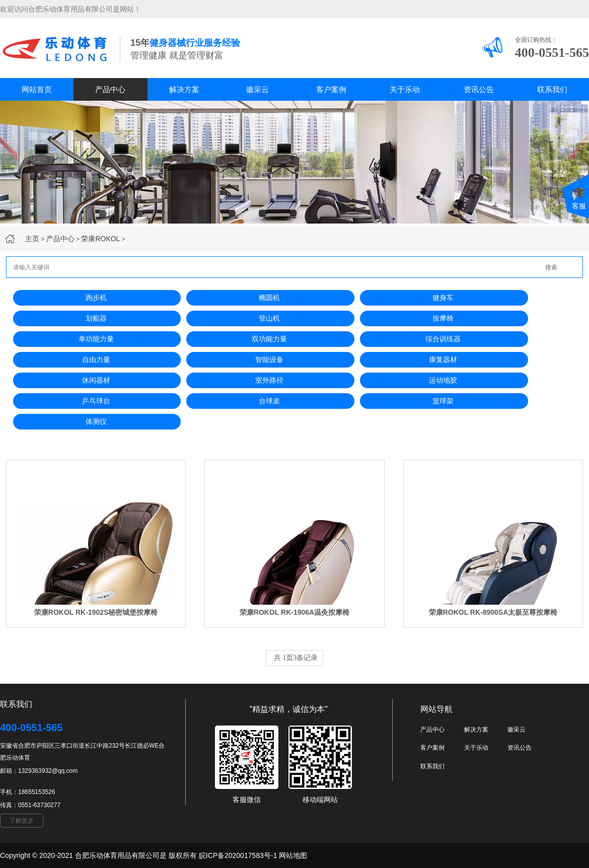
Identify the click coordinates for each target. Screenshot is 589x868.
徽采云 (257, 89)
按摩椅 (443, 318)
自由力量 (96, 359)
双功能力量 (269, 339)
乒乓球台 (96, 401)
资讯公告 (479, 89)
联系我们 (552, 89)
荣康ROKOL (100, 239)
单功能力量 (96, 339)
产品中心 (110, 89)
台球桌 (269, 401)
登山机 (269, 318)
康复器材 (443, 359)
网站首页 (37, 89)
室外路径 (269, 380)
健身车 (443, 298)
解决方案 (184, 89)
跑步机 (96, 298)
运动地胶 (443, 380)
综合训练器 (443, 339)
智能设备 (269, 359)
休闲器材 (96, 380)
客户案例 (331, 89)
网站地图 (293, 855)
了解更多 (22, 821)
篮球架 (443, 401)
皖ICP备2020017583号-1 (238, 855)
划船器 (96, 318)
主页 (32, 239)
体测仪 (96, 421)
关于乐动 (405, 89)
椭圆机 (269, 298)
